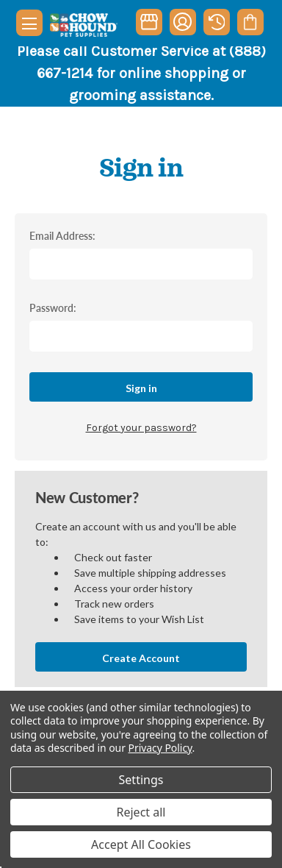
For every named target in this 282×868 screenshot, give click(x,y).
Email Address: (62, 235)
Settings (141, 780)
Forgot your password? (141, 428)
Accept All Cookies (141, 844)
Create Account (141, 658)
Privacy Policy (160, 748)
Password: (53, 307)
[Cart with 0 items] (250, 22)
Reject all (141, 812)
